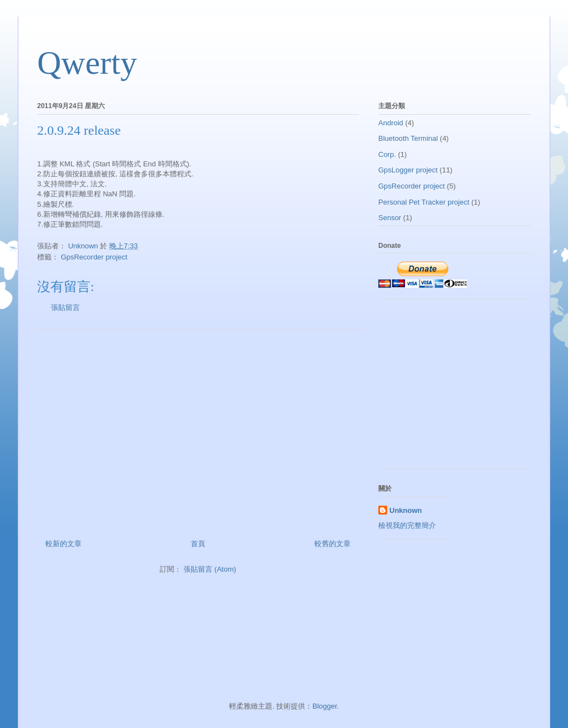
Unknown (406, 510)
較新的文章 (64, 544)
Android (391, 123)
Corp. (387, 154)
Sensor (390, 218)
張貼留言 (65, 307)
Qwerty (87, 63)
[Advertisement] (198, 430)
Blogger (324, 706)
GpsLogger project (408, 170)
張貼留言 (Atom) (210, 569)
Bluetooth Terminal (408, 138)
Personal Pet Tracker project (424, 202)
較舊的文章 (333, 544)
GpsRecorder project (94, 257)
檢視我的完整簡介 (407, 525)
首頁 (198, 544)
